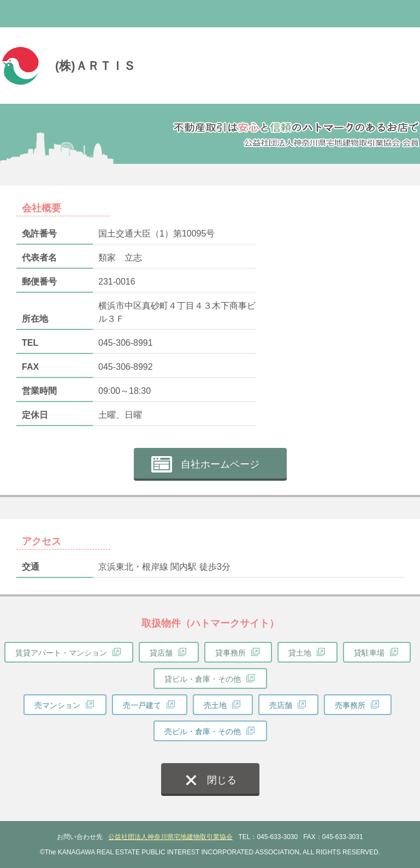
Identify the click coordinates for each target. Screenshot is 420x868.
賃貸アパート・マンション (61, 653)
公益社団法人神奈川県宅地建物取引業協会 (170, 837)
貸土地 (300, 653)
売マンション (57, 705)
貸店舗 (161, 653)
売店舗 (281, 705)
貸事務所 (230, 653)
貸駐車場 (369, 653)
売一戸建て (142, 705)
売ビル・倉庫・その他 (203, 731)
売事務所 (350, 705)
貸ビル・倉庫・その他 (203, 679)
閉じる (222, 780)
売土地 (215, 705)
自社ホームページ (220, 464)
